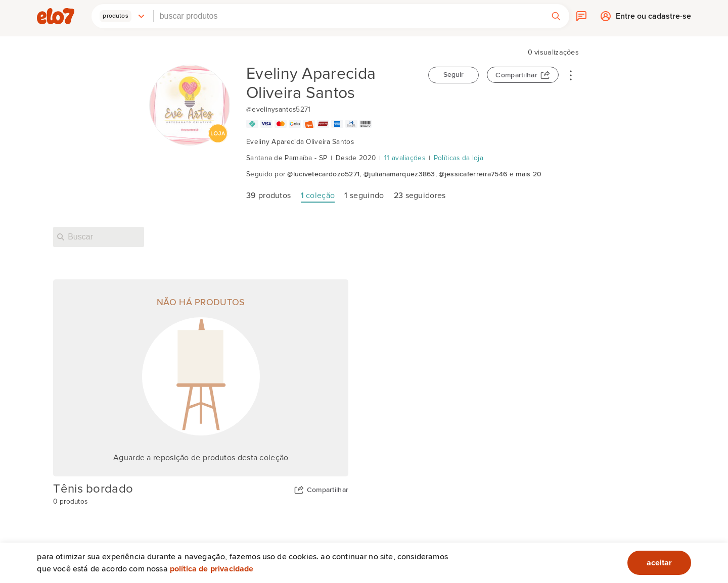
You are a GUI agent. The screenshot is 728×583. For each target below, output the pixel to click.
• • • (571, 75)
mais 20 (529, 174)
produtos (268, 196)
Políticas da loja (459, 158)
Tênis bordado (93, 489)
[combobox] (348, 16)
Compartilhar (516, 75)
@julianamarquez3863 (399, 174)
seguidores (420, 196)
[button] (122, 16)
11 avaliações (405, 158)
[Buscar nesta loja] (99, 237)
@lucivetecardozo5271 (323, 174)
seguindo (364, 196)
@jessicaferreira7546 (473, 174)
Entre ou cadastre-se (653, 18)
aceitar (659, 563)
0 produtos (70, 502)
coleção (318, 196)
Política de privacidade (212, 569)
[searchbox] (348, 16)
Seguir (453, 75)
